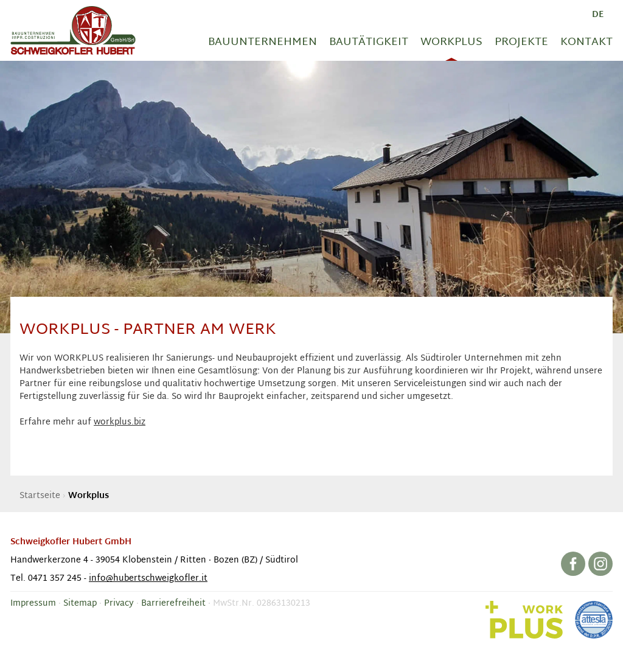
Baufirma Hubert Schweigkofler (73, 30)
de (598, 15)
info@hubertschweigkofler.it (148, 579)
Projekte (521, 42)
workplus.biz (120, 422)
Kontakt (586, 42)
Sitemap (80, 604)
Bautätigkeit (369, 42)
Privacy (119, 604)
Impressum (33, 604)
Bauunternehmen (263, 42)
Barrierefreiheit (173, 604)
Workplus (451, 42)
